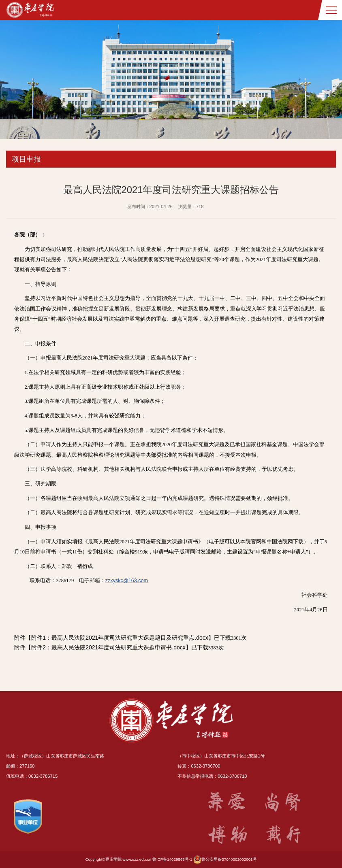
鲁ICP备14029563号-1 (172, 859)
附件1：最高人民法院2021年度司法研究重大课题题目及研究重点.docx (120, 638)
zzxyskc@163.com (127, 581)
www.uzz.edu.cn (137, 859)
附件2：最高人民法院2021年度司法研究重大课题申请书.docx (108, 647)
